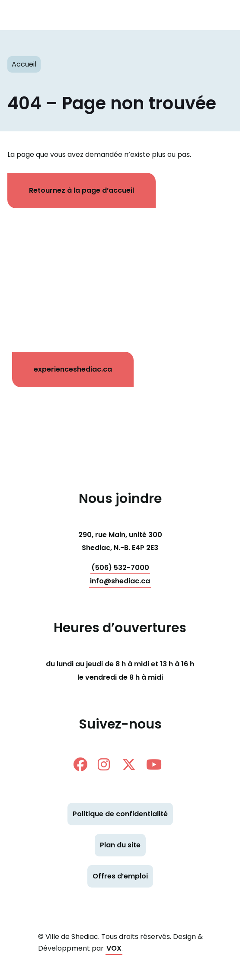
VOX (114, 948)
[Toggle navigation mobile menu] (218, 15)
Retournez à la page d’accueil (82, 190)
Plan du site (120, 845)
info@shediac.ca (120, 581)
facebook (80, 764)
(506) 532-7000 (120, 568)
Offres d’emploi (120, 876)
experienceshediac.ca (73, 369)
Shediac (103, 15)
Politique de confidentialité (120, 814)
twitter (129, 764)
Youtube (154, 764)
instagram (104, 764)
